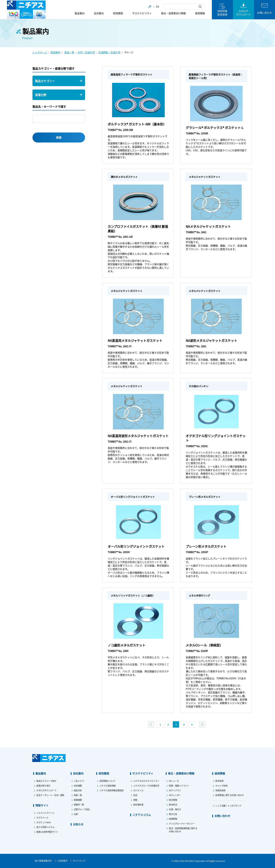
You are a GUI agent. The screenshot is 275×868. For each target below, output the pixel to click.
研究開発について (108, 781)
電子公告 (173, 814)
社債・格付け (175, 809)
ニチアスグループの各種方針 (146, 786)
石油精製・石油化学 (109, 52)
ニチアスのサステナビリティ (146, 781)
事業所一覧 (79, 805)
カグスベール (42, 818)
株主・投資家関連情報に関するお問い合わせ (183, 830)
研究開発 (118, 13)
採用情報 (200, 13)
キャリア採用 (221, 786)
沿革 (76, 814)
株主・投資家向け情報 (173, 13)
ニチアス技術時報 (108, 786)
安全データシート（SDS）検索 (50, 795)
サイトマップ (79, 861)
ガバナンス (138, 790)
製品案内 (80, 13)
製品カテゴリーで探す (46, 781)
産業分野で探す (43, 786)
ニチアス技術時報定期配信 (112, 790)
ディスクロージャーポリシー (182, 824)
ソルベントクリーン (45, 813)
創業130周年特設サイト (47, 832)
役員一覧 (78, 795)
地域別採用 (220, 790)
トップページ (40, 52)
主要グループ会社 (82, 809)
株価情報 (173, 819)
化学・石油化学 (86, 52)
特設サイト (42, 805)
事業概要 (78, 800)
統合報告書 (138, 805)
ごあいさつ (79, 781)
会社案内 (99, 13)
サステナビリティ (142, 13)
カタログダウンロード (46, 790)
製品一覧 (69, 52)
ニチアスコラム (142, 815)
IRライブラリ (175, 790)
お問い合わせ (222, 816)
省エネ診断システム (45, 827)
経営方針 (78, 790)
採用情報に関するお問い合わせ (229, 795)
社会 (135, 795)
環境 (135, 800)
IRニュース (174, 781)
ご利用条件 (62, 861)
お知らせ (78, 824)
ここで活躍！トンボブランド (229, 806)
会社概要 (78, 786)
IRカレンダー (175, 795)
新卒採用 (219, 781)
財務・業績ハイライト (179, 786)
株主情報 (173, 800)
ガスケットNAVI (44, 822)
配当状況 (173, 805)
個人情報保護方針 (43, 861)
